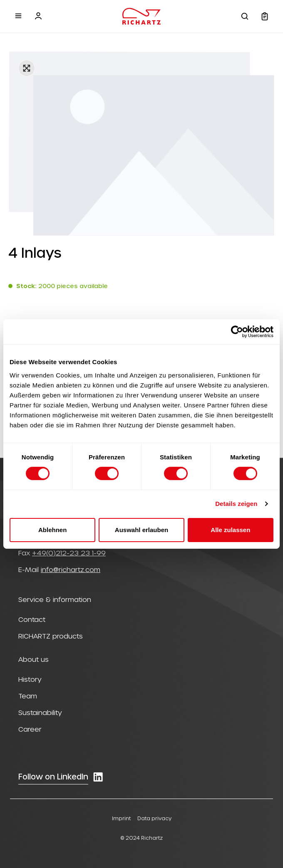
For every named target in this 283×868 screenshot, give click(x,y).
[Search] (245, 16)
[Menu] (18, 16)
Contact (32, 619)
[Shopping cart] (265, 16)
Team (28, 696)
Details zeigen (236, 504)
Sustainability (40, 712)
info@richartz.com (71, 569)
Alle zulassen (230, 530)
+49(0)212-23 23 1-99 (69, 553)
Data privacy (154, 818)
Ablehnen (52, 530)
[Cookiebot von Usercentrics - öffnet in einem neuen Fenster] (237, 332)
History (30, 679)
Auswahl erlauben (141, 530)
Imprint (121, 818)
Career (30, 729)
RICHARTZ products (51, 636)
